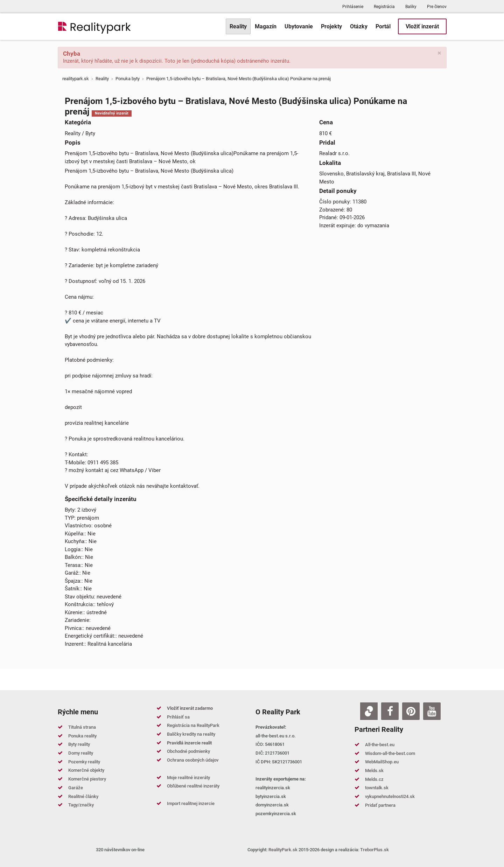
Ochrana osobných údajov (193, 760)
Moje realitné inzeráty (188, 778)
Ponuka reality (82, 736)
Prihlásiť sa (178, 717)
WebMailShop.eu (382, 762)
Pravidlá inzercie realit (189, 743)
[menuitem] (238, 26)
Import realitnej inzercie (191, 803)
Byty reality (79, 744)
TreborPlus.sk (374, 850)
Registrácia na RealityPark (193, 725)
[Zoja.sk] (369, 711)
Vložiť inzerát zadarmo (190, 708)
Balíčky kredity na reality (191, 734)
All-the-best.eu (380, 745)
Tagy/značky (81, 805)
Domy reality (81, 753)
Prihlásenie (353, 7)
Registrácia (384, 7)
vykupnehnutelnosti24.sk (390, 796)
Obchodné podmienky (188, 751)
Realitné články (83, 796)
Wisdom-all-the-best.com (390, 753)
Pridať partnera (380, 805)
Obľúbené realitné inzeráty (193, 786)
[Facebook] (390, 711)
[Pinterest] (411, 711)
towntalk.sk (377, 788)
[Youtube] (432, 711)
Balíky (411, 7)
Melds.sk (374, 771)
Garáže (76, 788)
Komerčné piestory (87, 779)
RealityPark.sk (283, 850)
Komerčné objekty (86, 770)
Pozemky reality (84, 762)
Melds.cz (374, 779)
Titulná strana (82, 727)
